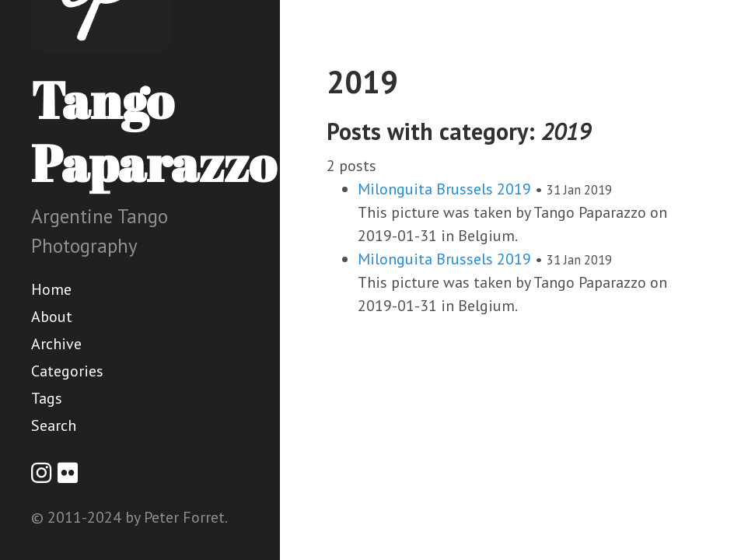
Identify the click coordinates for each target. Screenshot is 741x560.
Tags (47, 398)
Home (51, 289)
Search (54, 425)
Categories (67, 371)
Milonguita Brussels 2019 (444, 189)
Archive (56, 344)
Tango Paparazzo (154, 131)
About (52, 317)
